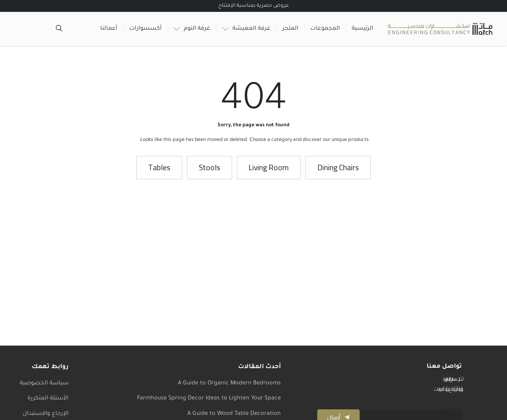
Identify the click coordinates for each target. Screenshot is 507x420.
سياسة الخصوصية (44, 384)
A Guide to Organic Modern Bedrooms (229, 384)
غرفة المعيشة (246, 29)
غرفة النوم (192, 29)
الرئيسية (362, 29)
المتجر (290, 29)
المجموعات (325, 29)
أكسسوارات (145, 29)
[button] (340, 168)
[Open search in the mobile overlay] (60, 29)
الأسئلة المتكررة (48, 399)
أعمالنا (109, 29)
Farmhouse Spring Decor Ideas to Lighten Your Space (209, 399)
